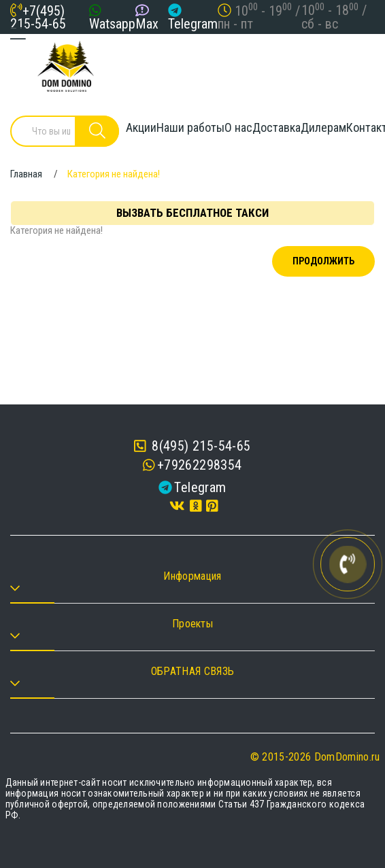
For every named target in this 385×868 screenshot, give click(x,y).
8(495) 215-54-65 (192, 446)
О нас (238, 127)
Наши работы (190, 127)
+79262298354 (200, 465)
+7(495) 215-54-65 (38, 17)
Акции (141, 127)
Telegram (193, 24)
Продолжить (323, 261)
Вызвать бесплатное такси (192, 213)
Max (147, 24)
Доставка (277, 127)
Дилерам (323, 127)
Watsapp (112, 24)
